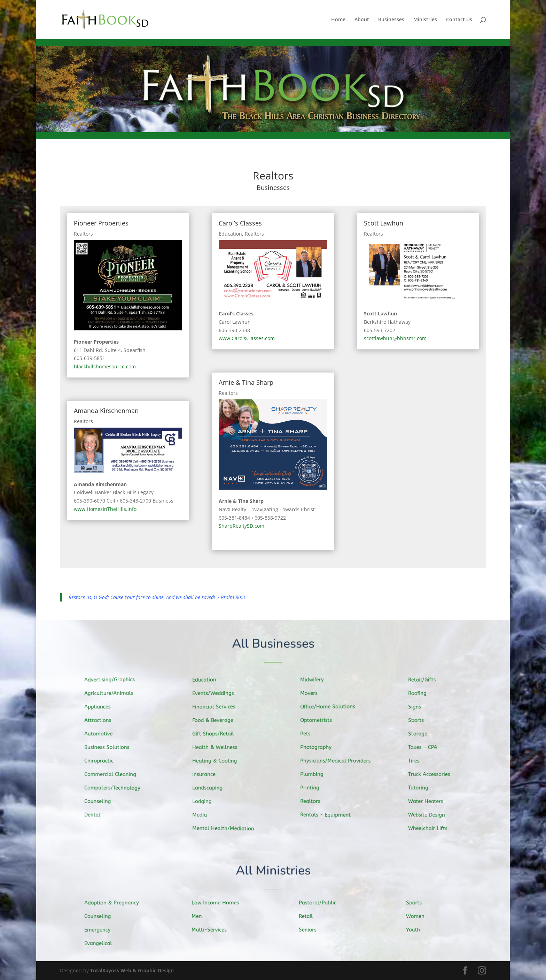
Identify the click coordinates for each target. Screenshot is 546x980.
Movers (313, 694)
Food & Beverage (216, 721)
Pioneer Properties (101, 223)
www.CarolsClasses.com (247, 338)
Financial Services (217, 707)
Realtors (83, 234)
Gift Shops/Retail (216, 734)
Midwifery (315, 681)
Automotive (102, 734)
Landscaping (211, 787)
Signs (418, 708)
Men (200, 917)
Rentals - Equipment (328, 814)
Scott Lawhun (384, 223)
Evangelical (101, 943)
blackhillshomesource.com (105, 366)
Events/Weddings (216, 694)
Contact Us (459, 20)
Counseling (101, 800)
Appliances (101, 708)
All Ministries (273, 871)
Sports (420, 721)
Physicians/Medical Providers (338, 761)
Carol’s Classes (240, 223)
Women (419, 917)
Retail (309, 917)
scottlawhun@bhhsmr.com (395, 338)
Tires (418, 761)
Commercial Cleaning (113, 774)
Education (230, 234)
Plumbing (315, 774)
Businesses (391, 20)
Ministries (425, 20)
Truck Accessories (432, 774)
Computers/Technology (115, 787)
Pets (309, 734)
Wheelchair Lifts (431, 827)
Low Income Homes (218, 903)
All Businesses (273, 644)
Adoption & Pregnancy (114, 903)
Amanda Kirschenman (106, 411)
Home (338, 20)
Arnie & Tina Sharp (246, 382)
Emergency (101, 930)
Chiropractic (102, 761)
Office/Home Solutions (330, 707)
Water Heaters (429, 800)
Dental (96, 813)
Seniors (311, 930)
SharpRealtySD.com (241, 526)
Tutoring (422, 787)
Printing (313, 787)
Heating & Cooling (217, 761)
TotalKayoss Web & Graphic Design (132, 970)
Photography (319, 747)
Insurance (207, 774)
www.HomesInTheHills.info (105, 509)
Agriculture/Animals (111, 694)
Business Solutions (110, 747)
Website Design (430, 814)
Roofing (421, 694)
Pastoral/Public (321, 903)
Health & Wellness (218, 748)
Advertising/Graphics (112, 681)
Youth (417, 930)
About (362, 20)
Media (203, 814)
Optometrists (319, 721)
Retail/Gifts (425, 681)
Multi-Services (212, 930)
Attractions (101, 721)
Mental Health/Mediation (226, 828)
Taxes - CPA (426, 748)
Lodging (205, 801)
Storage (421, 734)
